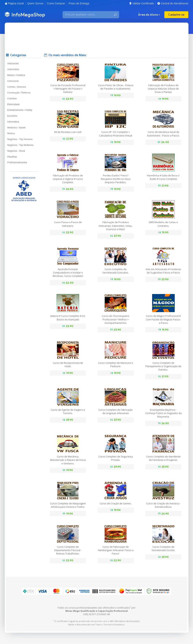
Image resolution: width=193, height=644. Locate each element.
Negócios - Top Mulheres (20, 145)
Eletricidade (14, 104)
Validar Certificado (141, 3)
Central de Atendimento (173, 3)
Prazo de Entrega (79, 3)
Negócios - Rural (16, 151)
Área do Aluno (148, 15)
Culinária (12, 99)
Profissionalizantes (17, 162)
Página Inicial (14, 3)
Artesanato (13, 64)
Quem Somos (35, 3)
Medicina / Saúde (16, 128)
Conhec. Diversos (17, 87)
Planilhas (12, 157)
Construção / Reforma (19, 93)
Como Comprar (56, 3)
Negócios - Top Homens (20, 139)
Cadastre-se (176, 15)
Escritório (12, 116)
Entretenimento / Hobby (20, 110)
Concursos (13, 81)
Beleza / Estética (16, 75)
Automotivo (13, 69)
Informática (13, 122)
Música (11, 133)
